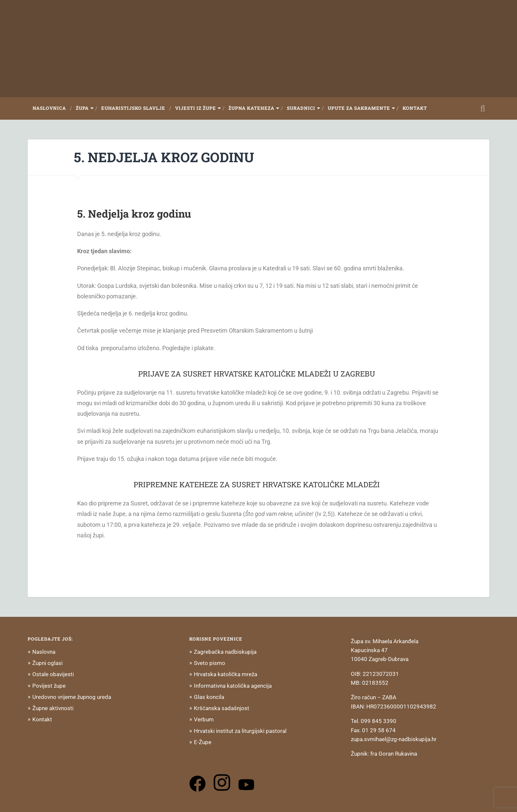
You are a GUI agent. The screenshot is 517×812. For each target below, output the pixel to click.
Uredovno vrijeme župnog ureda (72, 697)
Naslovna (44, 652)
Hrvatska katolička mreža (226, 674)
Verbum (204, 719)
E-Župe (203, 742)
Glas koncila (209, 697)
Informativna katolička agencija (233, 686)
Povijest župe (49, 686)
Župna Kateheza (251, 108)
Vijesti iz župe (196, 108)
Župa (82, 108)
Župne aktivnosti (53, 708)
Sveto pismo (210, 663)
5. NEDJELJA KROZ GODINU (164, 157)
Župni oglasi (47, 663)
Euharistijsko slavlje (133, 108)
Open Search (483, 108)
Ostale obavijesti (53, 674)
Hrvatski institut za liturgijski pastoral (240, 731)
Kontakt (415, 108)
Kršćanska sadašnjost (222, 708)
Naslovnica (49, 108)
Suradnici (301, 108)
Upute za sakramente (359, 108)
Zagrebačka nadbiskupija (225, 652)
